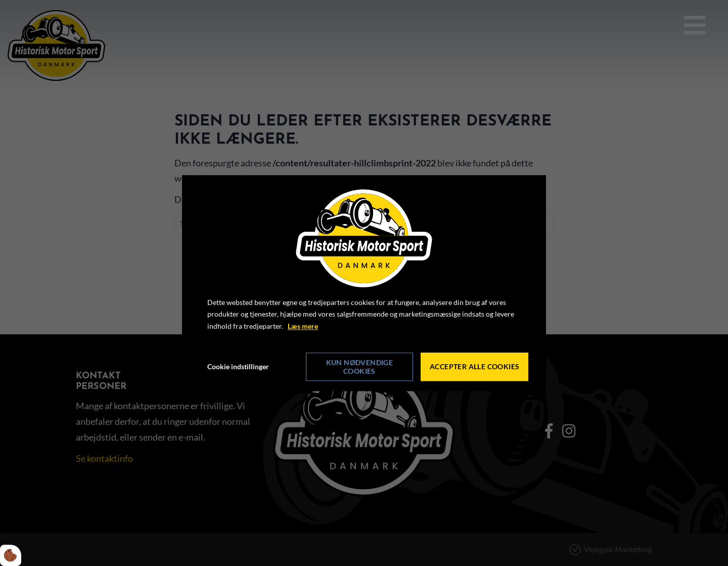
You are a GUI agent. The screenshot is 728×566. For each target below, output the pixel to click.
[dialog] (364, 283)
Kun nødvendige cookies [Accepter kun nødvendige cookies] (360, 367)
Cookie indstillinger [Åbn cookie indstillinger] (238, 366)
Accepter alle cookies (474, 367)
